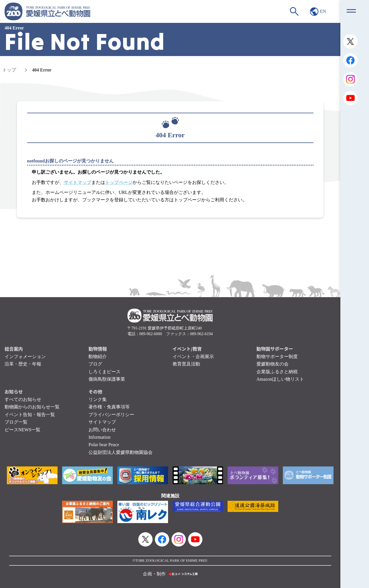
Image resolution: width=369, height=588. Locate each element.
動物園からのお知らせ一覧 (32, 407)
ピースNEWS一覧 (22, 430)
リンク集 (98, 399)
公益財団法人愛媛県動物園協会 (121, 452)
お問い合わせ (102, 430)
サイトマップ (78, 182)
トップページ (119, 182)
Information (99, 437)
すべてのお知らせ (23, 399)
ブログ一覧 (16, 422)
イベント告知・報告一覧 (30, 415)
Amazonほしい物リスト (280, 379)
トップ (9, 70)
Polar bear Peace (104, 445)
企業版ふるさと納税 (277, 372)
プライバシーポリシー (111, 415)
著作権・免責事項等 (109, 407)
